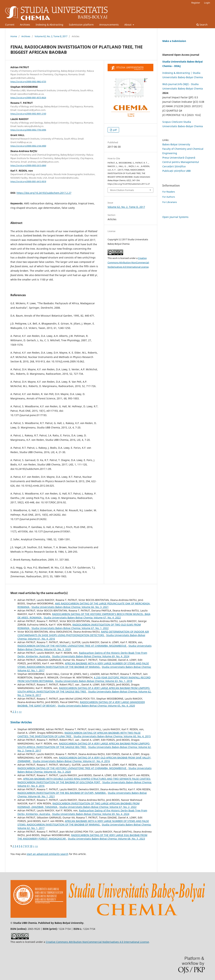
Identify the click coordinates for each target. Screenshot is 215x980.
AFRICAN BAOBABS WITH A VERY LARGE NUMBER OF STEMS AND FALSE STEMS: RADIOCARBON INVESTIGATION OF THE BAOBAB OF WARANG (83, 665)
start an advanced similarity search (48, 854)
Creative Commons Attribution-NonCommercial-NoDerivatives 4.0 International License (128, 262)
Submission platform (81, 25)
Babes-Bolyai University (176, 144)
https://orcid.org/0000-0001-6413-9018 (28, 181)
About (128, 25)
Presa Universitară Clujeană (179, 158)
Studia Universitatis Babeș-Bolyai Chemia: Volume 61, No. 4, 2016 (71, 761)
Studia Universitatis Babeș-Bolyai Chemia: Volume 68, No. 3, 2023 (106, 839)
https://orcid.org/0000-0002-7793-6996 (28, 130)
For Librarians (170, 202)
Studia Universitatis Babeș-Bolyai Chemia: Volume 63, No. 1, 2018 (94, 681)
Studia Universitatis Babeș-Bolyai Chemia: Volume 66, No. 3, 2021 (70, 607)
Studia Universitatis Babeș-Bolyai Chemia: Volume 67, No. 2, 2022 (98, 807)
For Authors (169, 197)
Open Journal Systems (175, 217)
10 (31, 846)
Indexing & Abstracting (49, 25)
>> (20, 712)
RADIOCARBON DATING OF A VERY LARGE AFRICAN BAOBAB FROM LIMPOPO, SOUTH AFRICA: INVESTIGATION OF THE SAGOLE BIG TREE (84, 690)
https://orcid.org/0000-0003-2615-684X (28, 165)
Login (207, 3)
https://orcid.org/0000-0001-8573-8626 (28, 98)
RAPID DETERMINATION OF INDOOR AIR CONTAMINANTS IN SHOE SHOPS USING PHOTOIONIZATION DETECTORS (83, 633)
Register (196, 3)
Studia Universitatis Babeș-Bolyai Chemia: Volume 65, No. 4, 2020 (96, 706)
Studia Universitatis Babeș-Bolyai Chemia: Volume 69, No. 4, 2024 (91, 656)
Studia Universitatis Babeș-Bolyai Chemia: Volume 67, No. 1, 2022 (70, 628)
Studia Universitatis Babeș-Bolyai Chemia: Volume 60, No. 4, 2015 (112, 736)
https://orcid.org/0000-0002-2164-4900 (28, 146)
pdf (115, 130)
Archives (25, 25)
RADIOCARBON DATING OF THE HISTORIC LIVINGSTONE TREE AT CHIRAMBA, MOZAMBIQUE (72, 646)
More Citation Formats (122, 190)
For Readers (169, 192)
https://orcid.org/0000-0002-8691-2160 (28, 114)
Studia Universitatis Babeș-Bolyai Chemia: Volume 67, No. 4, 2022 (82, 618)
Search (202, 25)
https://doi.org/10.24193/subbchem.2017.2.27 (44, 193)
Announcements (109, 25)
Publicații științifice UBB (176, 171)
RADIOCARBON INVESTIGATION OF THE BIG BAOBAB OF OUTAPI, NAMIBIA (62, 793)
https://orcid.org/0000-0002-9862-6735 (28, 82)
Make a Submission (174, 41)
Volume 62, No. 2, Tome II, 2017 (51, 36)
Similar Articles (21, 722)
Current (10, 25)
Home (14, 36)
